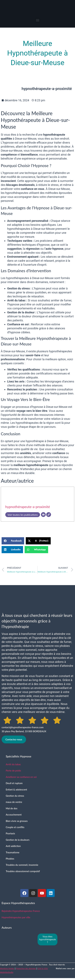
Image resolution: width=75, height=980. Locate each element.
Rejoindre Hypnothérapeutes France (21, 911)
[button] (37, 20)
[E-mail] (43, 515)
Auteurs (7, 928)
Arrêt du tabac (13, 764)
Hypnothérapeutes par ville (16, 917)
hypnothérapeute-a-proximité (28, 507)
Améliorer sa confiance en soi (21, 777)
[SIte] (49, 515)
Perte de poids (13, 771)
